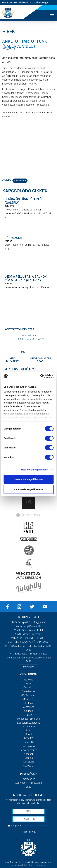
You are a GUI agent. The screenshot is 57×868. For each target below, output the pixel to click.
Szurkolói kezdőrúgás (28, 723)
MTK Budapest (28, 695)
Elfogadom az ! (30, 826)
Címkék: (7, 180)
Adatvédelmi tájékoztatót (36, 826)
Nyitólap (29, 680)
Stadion (29, 758)
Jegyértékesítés (28, 750)
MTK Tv (28, 738)
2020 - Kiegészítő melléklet (29, 630)
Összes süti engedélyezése (28, 479)
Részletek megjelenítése (34, 470)
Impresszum (29, 779)
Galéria (28, 715)
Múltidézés (28, 699)
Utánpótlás (29, 742)
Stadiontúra (28, 727)
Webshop (28, 754)
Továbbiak (29, 667)
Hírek (28, 684)
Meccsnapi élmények (28, 719)
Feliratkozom (28, 832)
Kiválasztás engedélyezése (29, 489)
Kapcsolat (29, 766)
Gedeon (29, 711)
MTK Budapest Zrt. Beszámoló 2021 (29, 654)
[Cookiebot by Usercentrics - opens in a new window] (41, 376)
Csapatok (29, 687)
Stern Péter (20, 181)
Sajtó (28, 731)
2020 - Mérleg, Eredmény (28, 634)
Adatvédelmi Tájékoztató (29, 783)
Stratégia (29, 703)
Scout (29, 734)
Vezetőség (29, 707)
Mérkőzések (29, 691)
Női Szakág (29, 746)
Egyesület (29, 762)
